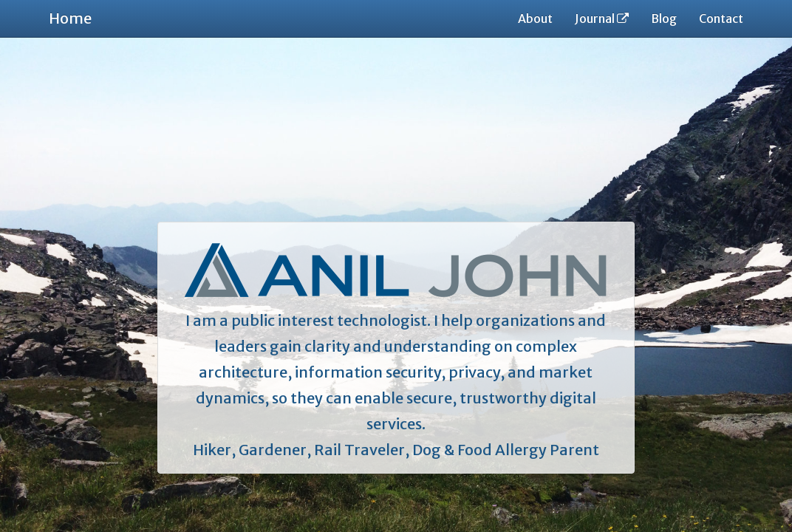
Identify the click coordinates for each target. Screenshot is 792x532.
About (535, 18)
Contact (721, 18)
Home (70, 18)
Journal (602, 18)
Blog (664, 18)
